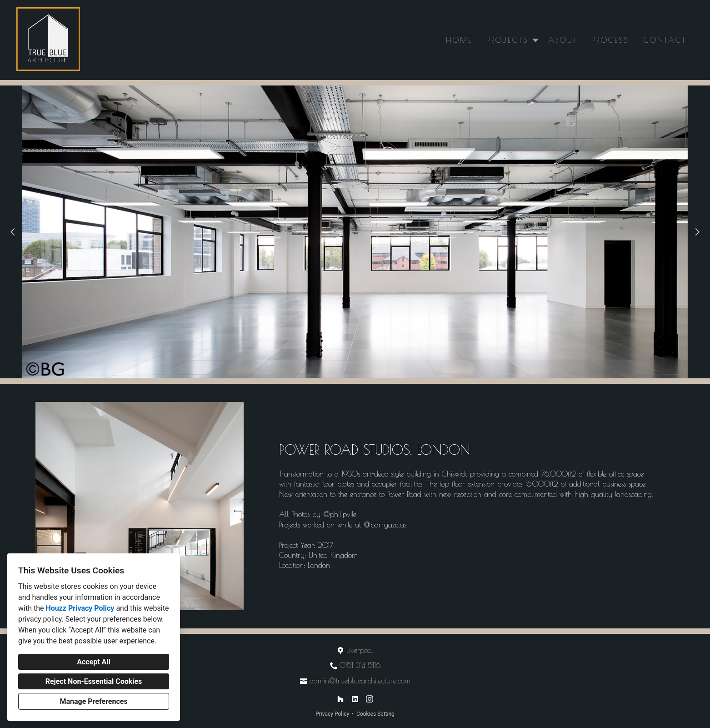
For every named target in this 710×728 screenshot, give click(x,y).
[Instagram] (370, 699)
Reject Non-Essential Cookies (94, 681)
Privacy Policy (332, 714)
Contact (665, 40)
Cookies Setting (375, 714)
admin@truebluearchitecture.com (360, 681)
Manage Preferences (93, 701)
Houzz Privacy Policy (80, 608)
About (563, 40)
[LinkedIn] (355, 699)
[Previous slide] (13, 232)
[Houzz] (340, 699)
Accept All (94, 662)
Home (459, 40)
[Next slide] (697, 232)
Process (610, 40)
